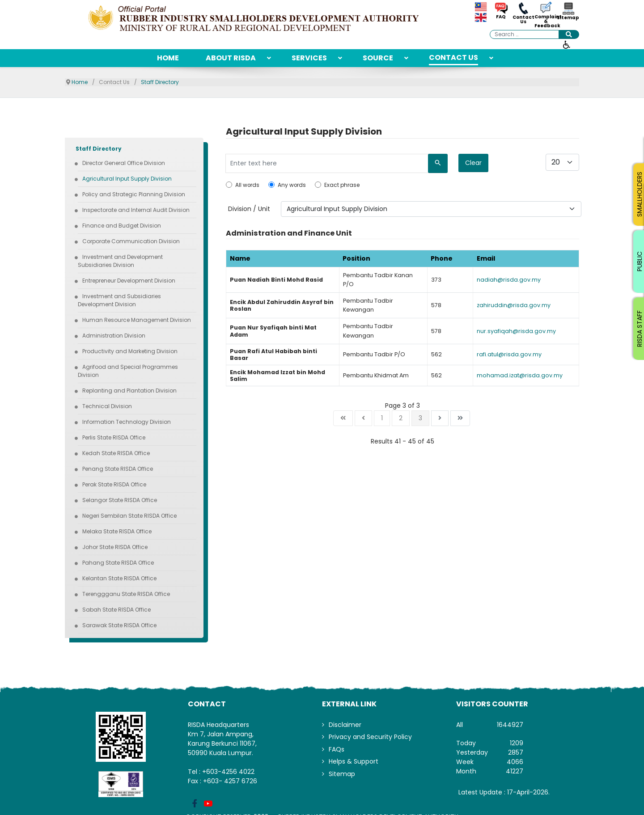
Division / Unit (249, 209)
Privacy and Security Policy (370, 737)
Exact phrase (342, 185)
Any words (292, 185)
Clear (473, 163)
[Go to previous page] (363, 418)
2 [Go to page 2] (401, 418)
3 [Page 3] (420, 418)
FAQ (501, 17)
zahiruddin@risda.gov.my (514, 305)
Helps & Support (354, 761)
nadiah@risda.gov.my (509, 280)
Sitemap (568, 18)
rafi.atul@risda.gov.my (509, 354)
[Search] (438, 163)
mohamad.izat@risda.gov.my (520, 375)
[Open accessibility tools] (567, 44)
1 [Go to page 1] (382, 418)
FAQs (337, 749)
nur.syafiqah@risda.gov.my (516, 331)
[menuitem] (168, 58)
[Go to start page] (343, 418)
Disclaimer (345, 725)
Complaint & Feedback (546, 21)
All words (247, 185)
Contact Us (523, 20)
